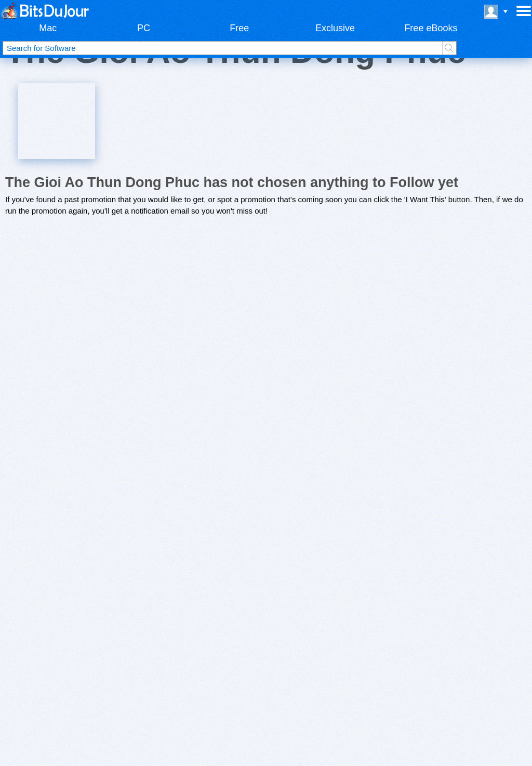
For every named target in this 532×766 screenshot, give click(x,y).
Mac (48, 28)
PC (144, 28)
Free (239, 28)
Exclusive (335, 28)
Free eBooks (431, 28)
